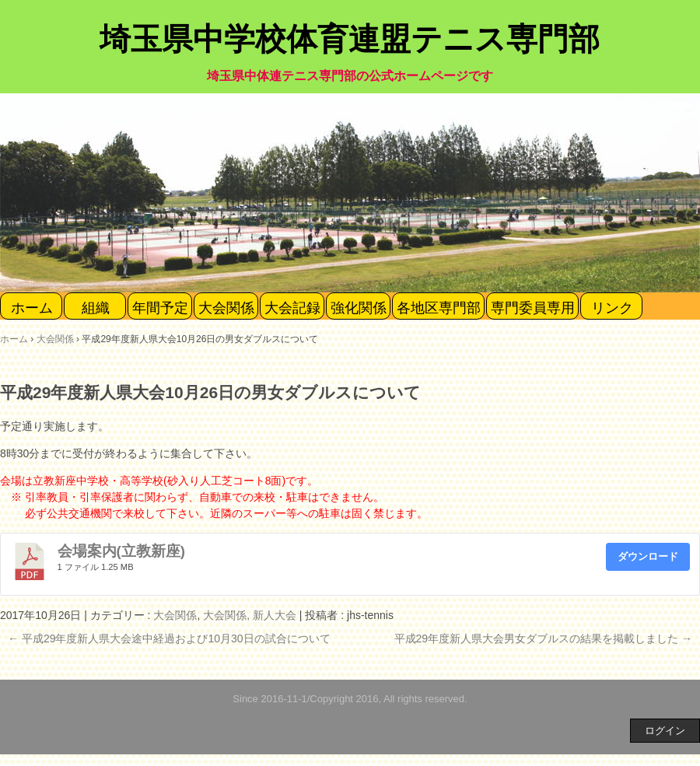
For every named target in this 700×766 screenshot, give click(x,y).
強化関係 (359, 308)
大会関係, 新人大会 (250, 615)
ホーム (32, 308)
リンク (612, 308)
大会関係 (226, 308)
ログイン (665, 731)
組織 (96, 308)
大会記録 (292, 308)
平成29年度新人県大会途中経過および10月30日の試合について (169, 638)
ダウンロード (648, 556)
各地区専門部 (439, 308)
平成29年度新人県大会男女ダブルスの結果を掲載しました (543, 638)
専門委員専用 (533, 308)
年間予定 (160, 308)
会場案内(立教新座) (121, 551)
